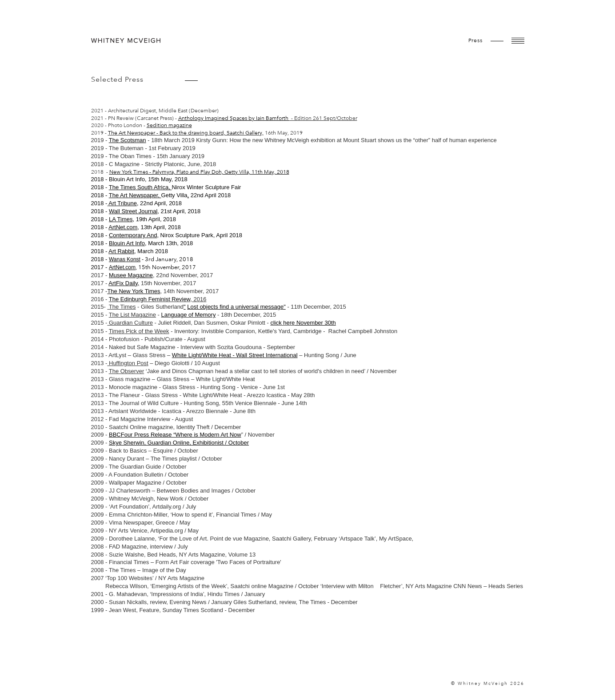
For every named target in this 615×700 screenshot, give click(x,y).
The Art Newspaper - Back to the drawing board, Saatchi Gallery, (186, 133)
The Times (122, 187)
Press (475, 40)
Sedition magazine (169, 125)
